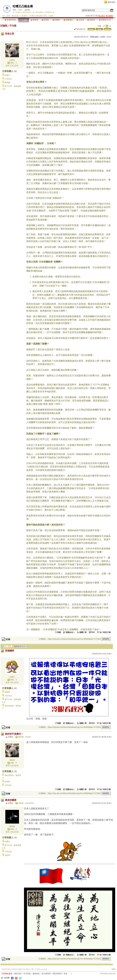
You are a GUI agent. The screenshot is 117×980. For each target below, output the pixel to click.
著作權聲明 (46, 974)
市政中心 (105, 20)
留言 (8, 66)
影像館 (56, 20)
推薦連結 (68, 20)
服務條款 (36, 974)
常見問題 (27, 974)
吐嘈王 (20, 10)
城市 (8, 16)
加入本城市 (17, 12)
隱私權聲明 (57, 974)
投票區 (45, 20)
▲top (113, 969)
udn (4, 16)
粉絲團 (7, 978)
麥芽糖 (7, 83)
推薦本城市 (27, 12)
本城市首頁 (10, 20)
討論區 (24, 20)
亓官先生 (8, 79)
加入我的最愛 (38, 12)
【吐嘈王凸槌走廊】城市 (38, 16)
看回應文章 (80, 29)
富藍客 (12, 60)
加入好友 (15, 66)
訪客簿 (91, 20)
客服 (65, 974)
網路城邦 (112, 2)
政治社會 (15, 16)
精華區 (34, 20)
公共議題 (23, 16)
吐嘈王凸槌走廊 (23, 6)
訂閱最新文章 (49, 12)
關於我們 (18, 974)
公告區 (80, 20)
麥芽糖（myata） (25, 737)
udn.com (112, 973)
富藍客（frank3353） (27, 803)
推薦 (109, 37)
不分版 (13, 26)
